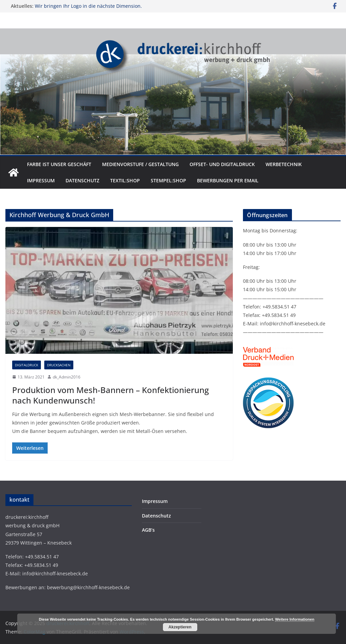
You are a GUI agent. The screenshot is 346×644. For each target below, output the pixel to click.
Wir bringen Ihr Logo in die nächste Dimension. (88, 6)
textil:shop (125, 180)
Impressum (41, 180)
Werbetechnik (284, 164)
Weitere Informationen (295, 619)
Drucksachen (59, 365)
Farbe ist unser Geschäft (59, 164)
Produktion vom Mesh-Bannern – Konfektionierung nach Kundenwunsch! (110, 395)
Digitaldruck (27, 365)
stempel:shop (168, 180)
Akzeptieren (180, 627)
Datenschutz (82, 180)
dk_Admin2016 (67, 377)
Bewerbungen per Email (228, 180)
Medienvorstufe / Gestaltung (140, 164)
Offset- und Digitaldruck (222, 164)
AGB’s (148, 530)
